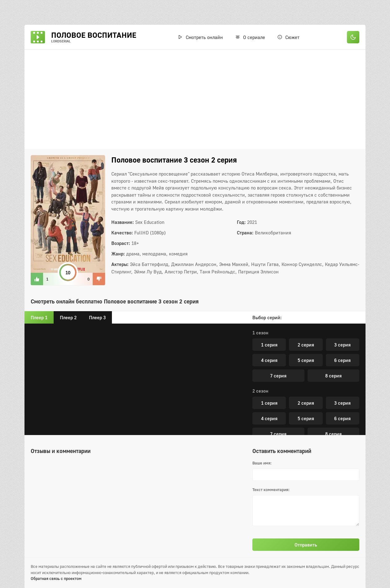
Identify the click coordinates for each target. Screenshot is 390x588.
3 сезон (260, 337)
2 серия (306, 349)
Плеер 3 (97, 317)
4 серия (269, 364)
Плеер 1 (39, 317)
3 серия (342, 349)
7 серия (278, 380)
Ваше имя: (262, 463)
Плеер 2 (68, 317)
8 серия (333, 380)
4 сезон (260, 395)
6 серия (342, 364)
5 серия (306, 364)
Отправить (306, 545)
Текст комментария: (271, 490)
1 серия (269, 349)
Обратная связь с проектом (56, 578)
